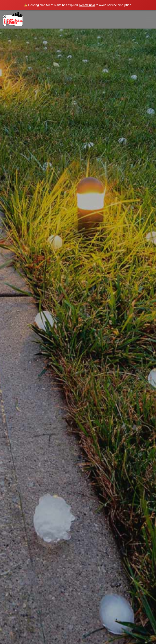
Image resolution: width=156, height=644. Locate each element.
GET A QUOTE (78, 378)
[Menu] (147, 19)
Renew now (87, 5)
